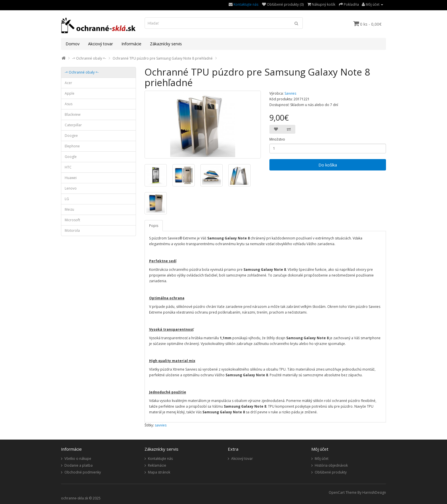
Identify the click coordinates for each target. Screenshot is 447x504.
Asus (69, 104)
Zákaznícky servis (166, 44)
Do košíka (328, 165)
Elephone (72, 146)
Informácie (131, 44)
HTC (68, 167)
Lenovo (71, 188)
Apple (70, 93)
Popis (154, 226)
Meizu (69, 209)
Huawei (71, 178)
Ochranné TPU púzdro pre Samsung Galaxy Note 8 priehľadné (163, 58)
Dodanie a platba (79, 465)
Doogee (71, 136)
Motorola (72, 230)
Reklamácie (157, 465)
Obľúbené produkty (331, 472)
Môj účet (322, 459)
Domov (73, 44)
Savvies (290, 93)
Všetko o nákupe (78, 459)
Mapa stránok (159, 472)
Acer (68, 83)
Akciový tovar (100, 44)
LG (67, 199)
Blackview (73, 114)
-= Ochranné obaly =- (89, 58)
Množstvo (277, 139)
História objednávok (331, 465)
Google (71, 157)
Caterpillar (73, 125)
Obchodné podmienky (83, 472)
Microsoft (72, 220)
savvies (161, 425)
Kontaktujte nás (246, 4)
